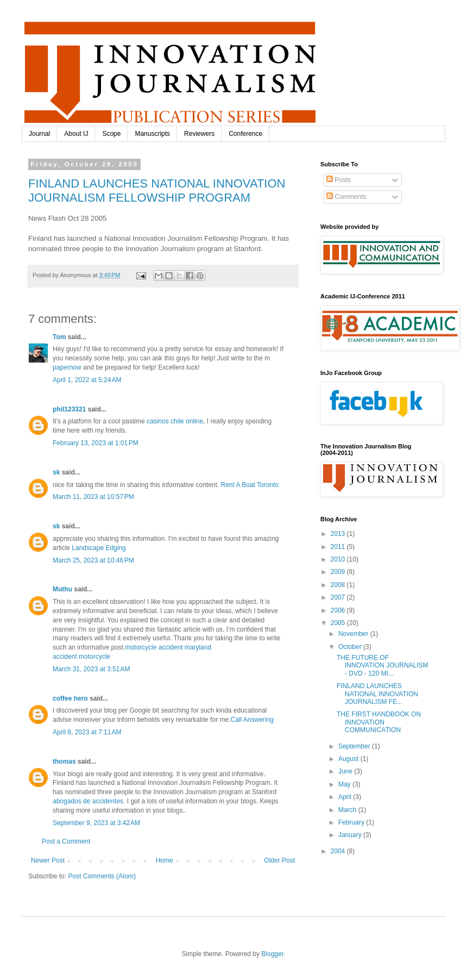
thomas (64, 761)
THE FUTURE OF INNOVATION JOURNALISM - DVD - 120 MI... (383, 666)
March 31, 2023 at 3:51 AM (91, 669)
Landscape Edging (99, 548)
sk (56, 472)
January (351, 835)
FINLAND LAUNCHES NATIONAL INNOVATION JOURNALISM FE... (377, 694)
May (345, 784)
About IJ (76, 134)
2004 (339, 851)
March (348, 810)
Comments (346, 197)
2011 (339, 547)
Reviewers (199, 134)
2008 (339, 585)
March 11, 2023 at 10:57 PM (93, 497)
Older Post (279, 860)
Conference (245, 134)
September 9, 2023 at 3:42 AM (96, 823)
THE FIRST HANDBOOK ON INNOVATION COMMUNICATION (379, 722)
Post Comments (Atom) (102, 876)
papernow (67, 367)
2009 (339, 572)
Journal (39, 134)
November (354, 634)
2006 (339, 610)
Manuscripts (152, 134)
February (352, 822)
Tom (59, 337)
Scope (111, 134)
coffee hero (70, 698)
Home (165, 860)
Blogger (272, 954)
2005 (339, 623)
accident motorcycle (81, 657)
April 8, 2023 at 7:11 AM (87, 732)
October (351, 647)
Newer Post (48, 860)
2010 (339, 559)
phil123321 (69, 409)
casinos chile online (175, 421)
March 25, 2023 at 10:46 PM (93, 560)
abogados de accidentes (88, 801)
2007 (339, 597)
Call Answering (252, 720)
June (346, 771)
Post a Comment (66, 841)
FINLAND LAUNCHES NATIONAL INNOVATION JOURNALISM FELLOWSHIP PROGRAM (157, 191)
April (346, 797)
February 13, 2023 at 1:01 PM (96, 443)
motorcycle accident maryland (168, 647)
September (355, 746)
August (349, 759)
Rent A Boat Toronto (250, 485)
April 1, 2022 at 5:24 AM (87, 380)
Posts (339, 180)
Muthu (62, 589)
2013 (339, 534)
